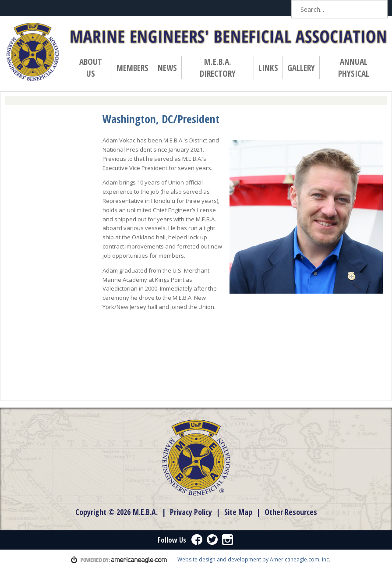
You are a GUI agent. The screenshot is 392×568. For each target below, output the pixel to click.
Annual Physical (356, 67)
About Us (91, 67)
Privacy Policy (191, 512)
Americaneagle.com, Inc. (300, 559)
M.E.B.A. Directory (218, 67)
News (169, 68)
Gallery (301, 68)
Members (134, 68)
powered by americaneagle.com (119, 560)
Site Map (238, 512)
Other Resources (291, 512)
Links (268, 68)
